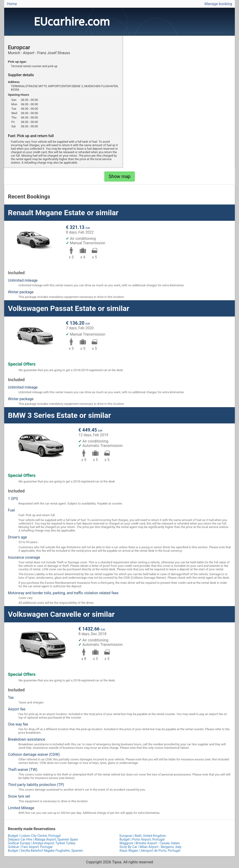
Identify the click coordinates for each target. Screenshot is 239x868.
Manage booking (218, 4)
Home (12, 4)
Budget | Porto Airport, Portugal (142, 839)
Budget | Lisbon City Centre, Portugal (34, 836)
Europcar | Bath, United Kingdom (143, 836)
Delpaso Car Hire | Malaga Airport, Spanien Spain (43, 839)
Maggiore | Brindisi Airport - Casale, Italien (150, 843)
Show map (120, 176)
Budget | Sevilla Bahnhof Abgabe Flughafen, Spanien (45, 851)
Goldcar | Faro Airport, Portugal (30, 847)
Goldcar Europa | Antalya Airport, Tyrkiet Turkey (42, 843)
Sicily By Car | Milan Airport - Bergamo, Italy (150, 847)
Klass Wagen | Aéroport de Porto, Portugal (150, 851)
